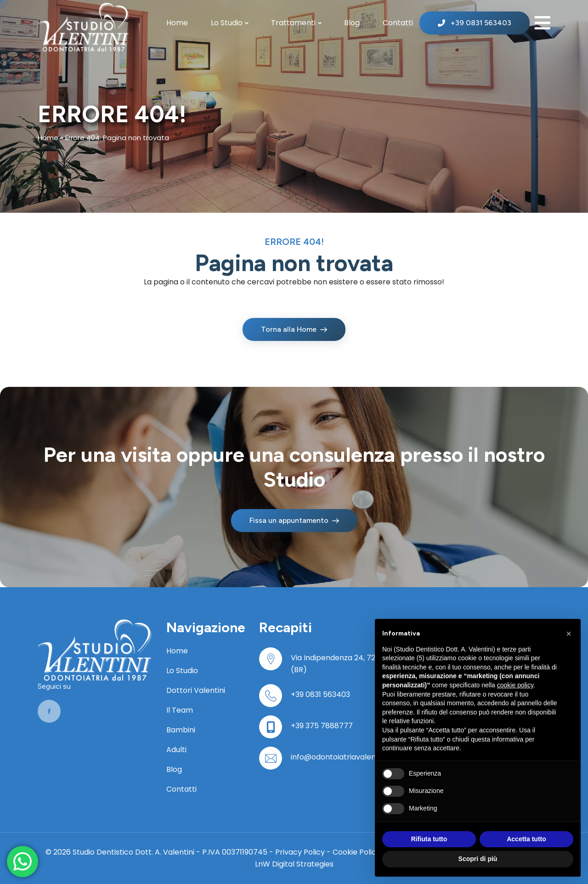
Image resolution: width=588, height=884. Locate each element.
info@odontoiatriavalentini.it (342, 757)
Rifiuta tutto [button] (429, 839)
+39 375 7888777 (322, 726)
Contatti (398, 23)
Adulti (176, 750)
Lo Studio (227, 23)
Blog (352, 23)
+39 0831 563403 (320, 694)
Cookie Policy (356, 852)
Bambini (181, 730)
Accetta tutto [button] (526, 839)
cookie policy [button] (515, 685)
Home (177, 23)
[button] (569, 634)
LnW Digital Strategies (294, 864)
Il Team (180, 710)
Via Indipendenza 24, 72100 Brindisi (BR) (352, 664)
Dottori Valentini (196, 690)
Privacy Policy (300, 852)
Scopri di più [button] (478, 859)
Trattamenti (293, 23)
